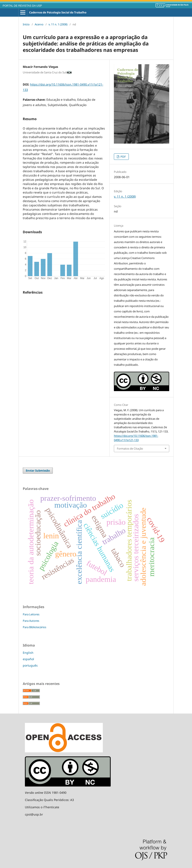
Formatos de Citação (130, 449)
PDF (123, 157)
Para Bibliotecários (34, 627)
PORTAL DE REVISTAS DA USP (22, 6)
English (28, 653)
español (28, 659)
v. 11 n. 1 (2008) (58, 24)
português (30, 665)
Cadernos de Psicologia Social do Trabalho (58, 12)
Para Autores (31, 621)
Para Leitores (31, 614)
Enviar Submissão (38, 470)
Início (26, 24)
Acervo (39, 24)
